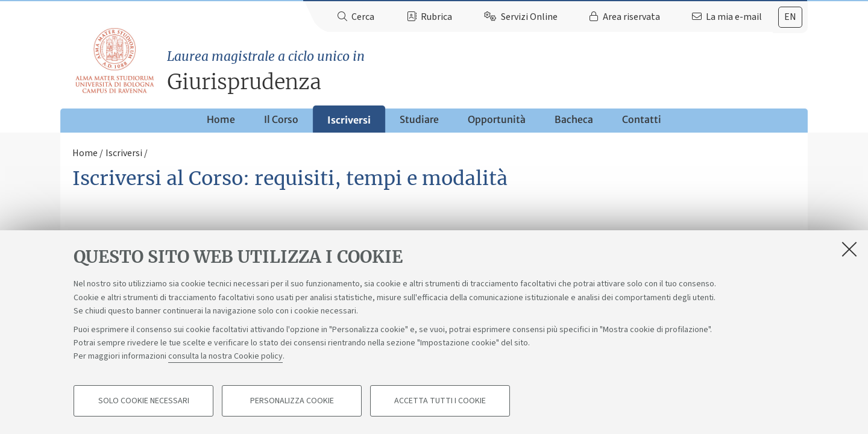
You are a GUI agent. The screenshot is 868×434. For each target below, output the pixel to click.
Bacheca (574, 119)
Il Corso (281, 119)
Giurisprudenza (487, 71)
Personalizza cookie (292, 401)
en (790, 17)
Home (221, 119)
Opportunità (497, 119)
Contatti (642, 119)
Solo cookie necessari (144, 401)
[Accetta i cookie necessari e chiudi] (849, 250)
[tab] (790, 17)
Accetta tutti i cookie (440, 401)
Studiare (419, 119)
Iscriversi (349, 120)
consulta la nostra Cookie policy (225, 357)
